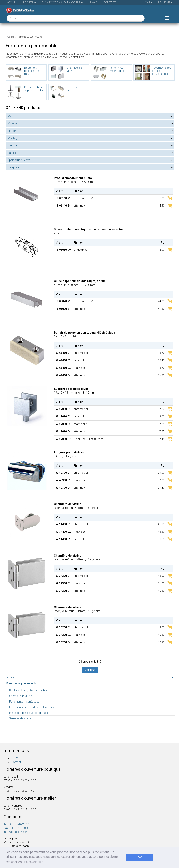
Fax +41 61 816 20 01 (17, 828)
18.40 (161, 360)
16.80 (161, 353)
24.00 (161, 301)
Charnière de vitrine (21, 696)
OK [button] (140, 857)
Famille (12, 153)
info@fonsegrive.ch (16, 832)
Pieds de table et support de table (29, 713)
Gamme (13, 145)
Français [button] (165, 3)
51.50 (161, 309)
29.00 (161, 473)
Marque (12, 116)
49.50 (161, 591)
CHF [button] (149, 3)
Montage (13, 138)
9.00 (162, 416)
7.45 (162, 439)
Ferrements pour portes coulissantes (32, 707)
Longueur (13, 167)
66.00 (161, 583)
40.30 (161, 642)
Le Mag (93, 3)
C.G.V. (15, 758)
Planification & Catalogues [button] (62, 3)
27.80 (161, 488)
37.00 (161, 480)
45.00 (161, 576)
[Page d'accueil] (19, 10)
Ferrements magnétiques (24, 702)
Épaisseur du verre (19, 160)
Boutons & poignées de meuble (28, 690)
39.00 (161, 627)
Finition (12, 131)
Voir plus (90, 670)
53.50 (161, 539)
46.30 (161, 524)
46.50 (161, 532)
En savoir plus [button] (34, 862)
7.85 (162, 424)
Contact (110, 3)
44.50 (161, 206)
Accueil (12, 3)
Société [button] (29, 3)
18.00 (161, 198)
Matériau (13, 124)
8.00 (162, 250)
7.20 (162, 409)
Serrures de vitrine (20, 718)
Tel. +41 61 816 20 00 (16, 824)
